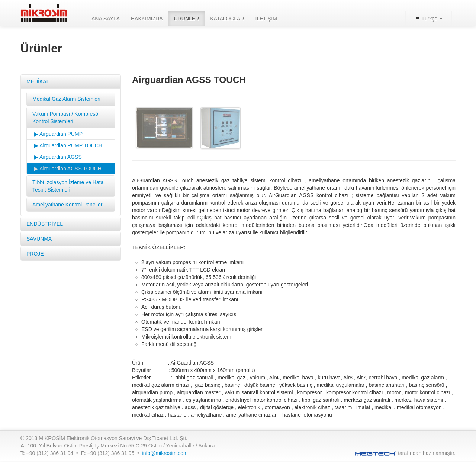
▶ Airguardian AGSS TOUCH (68, 169)
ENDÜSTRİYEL (45, 224)
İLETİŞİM (266, 19)
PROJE (35, 254)
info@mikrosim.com (165, 453)
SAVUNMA (39, 239)
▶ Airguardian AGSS (58, 157)
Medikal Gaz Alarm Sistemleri (66, 99)
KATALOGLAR (227, 19)
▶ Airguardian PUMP (58, 134)
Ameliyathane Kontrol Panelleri (68, 205)
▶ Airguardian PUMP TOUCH (68, 145)
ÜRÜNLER (187, 19)
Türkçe (429, 19)
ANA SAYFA (106, 19)
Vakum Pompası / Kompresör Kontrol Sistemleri (66, 118)
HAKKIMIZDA (147, 19)
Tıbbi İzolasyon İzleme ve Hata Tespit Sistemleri (68, 186)
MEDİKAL (38, 81)
